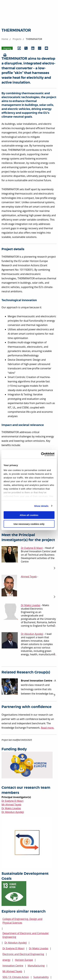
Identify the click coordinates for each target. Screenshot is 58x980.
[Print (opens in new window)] (5, 55)
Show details (41, 506)
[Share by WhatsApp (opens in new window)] (40, 48)
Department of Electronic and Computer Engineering (26, 935)
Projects (17, 39)
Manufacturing (36, 966)
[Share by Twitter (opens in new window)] (26, 48)
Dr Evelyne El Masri (13, 801)
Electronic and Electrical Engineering (23, 954)
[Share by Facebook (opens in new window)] (19, 48)
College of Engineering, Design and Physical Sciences (22, 921)
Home (5, 39)
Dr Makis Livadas (11, 808)
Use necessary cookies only (29, 524)
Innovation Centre (13, 966)
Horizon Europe (24, 960)
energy (6, 960)
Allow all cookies (29, 515)
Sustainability (41, 977)
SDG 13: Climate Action (16, 977)
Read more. (47, 728)
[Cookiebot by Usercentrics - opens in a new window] (41, 454)
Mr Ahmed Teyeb (11, 805)
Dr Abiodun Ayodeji (13, 812)
